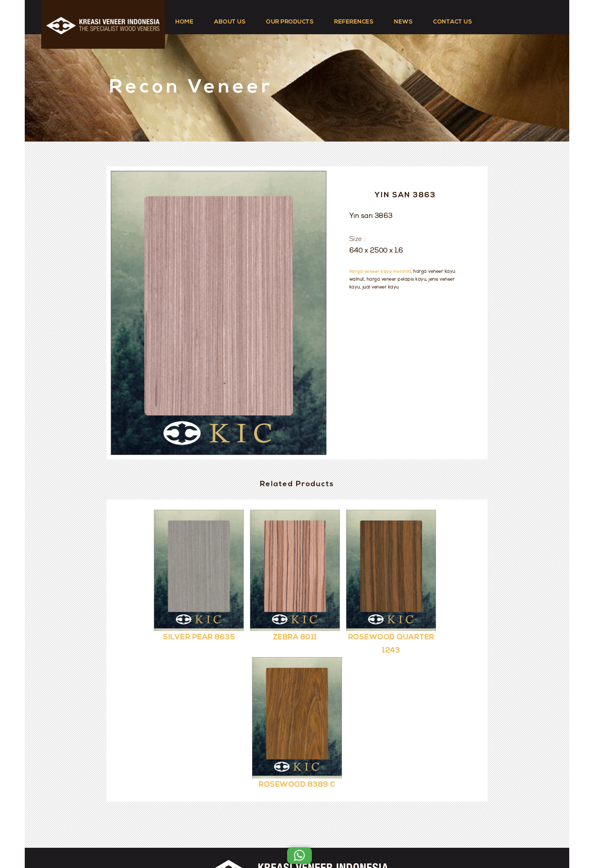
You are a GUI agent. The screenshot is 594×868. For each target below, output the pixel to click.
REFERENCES (354, 22)
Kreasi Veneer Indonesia (322, 840)
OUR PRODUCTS (290, 22)
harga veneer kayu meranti (380, 272)
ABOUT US (230, 22)
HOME (184, 22)
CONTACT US (453, 22)
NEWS (403, 22)
